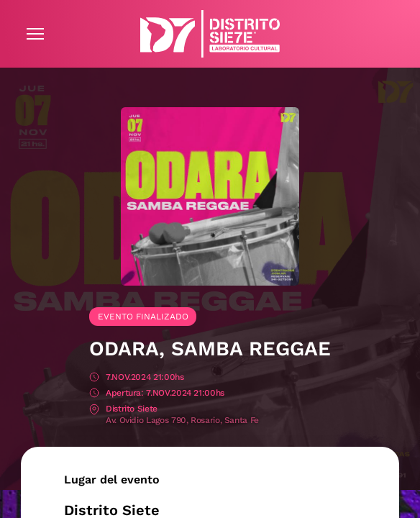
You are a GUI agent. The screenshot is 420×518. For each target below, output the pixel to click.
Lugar (94, 410)
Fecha (94, 378)
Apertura (94, 394)
